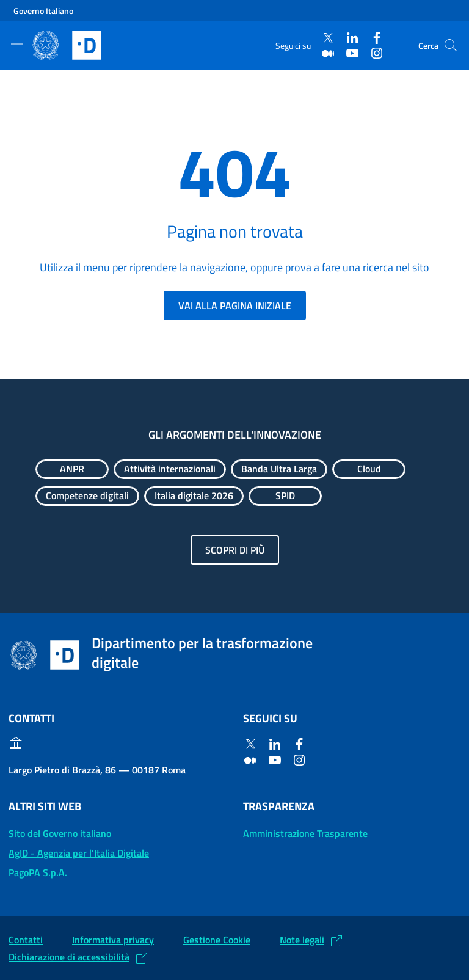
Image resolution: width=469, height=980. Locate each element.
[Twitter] (328, 38)
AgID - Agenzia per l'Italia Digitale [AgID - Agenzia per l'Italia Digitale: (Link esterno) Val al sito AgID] (79, 853)
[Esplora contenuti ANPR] (72, 469)
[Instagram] (377, 53)
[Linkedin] (352, 38)
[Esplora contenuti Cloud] (369, 469)
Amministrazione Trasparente (305, 833)
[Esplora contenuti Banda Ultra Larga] (279, 469)
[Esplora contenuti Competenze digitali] (87, 496)
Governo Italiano (43, 11)
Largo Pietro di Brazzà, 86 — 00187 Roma (97, 770)
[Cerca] (451, 45)
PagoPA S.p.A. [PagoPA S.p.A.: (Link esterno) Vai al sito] (38, 872)
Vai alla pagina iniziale (235, 305)
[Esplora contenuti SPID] (285, 496)
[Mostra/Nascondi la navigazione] (17, 44)
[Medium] (328, 53)
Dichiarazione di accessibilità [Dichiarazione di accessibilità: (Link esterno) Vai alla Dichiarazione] (69, 957)
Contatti (26, 940)
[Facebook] (377, 38)
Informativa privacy (113, 940)
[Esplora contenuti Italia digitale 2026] (194, 496)
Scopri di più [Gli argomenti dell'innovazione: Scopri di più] (235, 550)
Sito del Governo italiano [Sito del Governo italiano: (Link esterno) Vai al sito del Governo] (60, 833)
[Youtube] (352, 53)
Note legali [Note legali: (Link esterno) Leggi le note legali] (302, 940)
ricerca (378, 267)
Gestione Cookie (217, 940)
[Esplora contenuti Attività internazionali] (170, 469)
